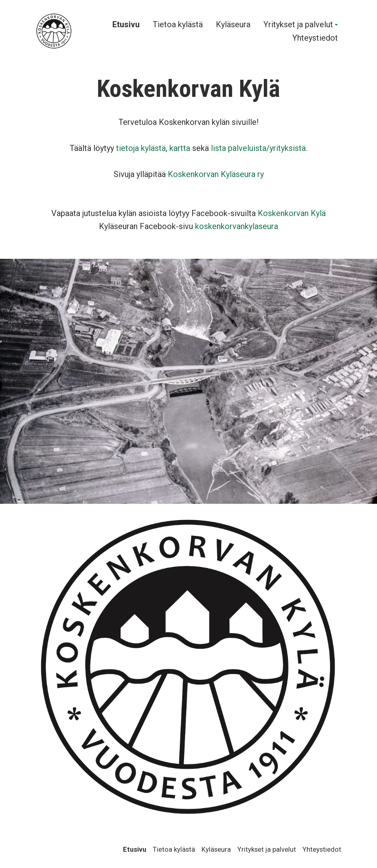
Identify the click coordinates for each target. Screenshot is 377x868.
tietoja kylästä (141, 148)
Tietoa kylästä (178, 25)
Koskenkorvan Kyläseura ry (216, 174)
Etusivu (126, 25)
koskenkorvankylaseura (237, 226)
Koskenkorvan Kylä (292, 213)
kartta (180, 148)
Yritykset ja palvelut (298, 25)
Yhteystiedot (315, 38)
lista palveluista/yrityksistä (258, 148)
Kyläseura (233, 25)
